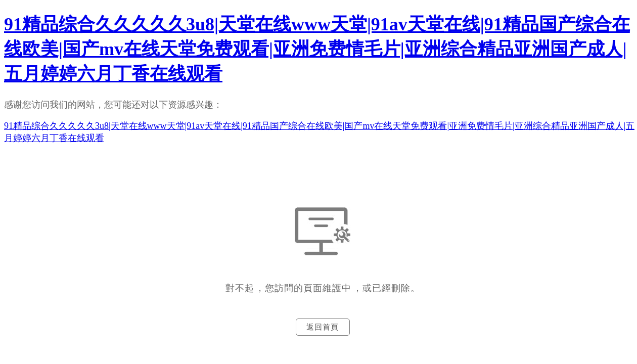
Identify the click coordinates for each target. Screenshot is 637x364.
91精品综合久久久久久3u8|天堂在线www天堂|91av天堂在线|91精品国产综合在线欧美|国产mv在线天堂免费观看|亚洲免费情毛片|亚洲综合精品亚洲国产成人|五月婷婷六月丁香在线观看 (317, 49)
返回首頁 (323, 327)
